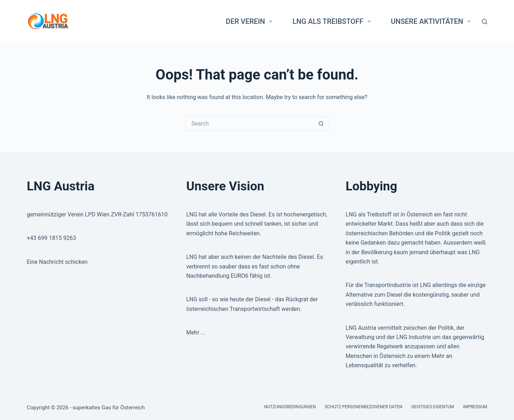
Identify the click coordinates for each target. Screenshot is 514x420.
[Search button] (321, 123)
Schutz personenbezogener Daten (364, 407)
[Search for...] (250, 123)
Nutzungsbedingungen (290, 407)
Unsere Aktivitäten (432, 21)
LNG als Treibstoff (333, 21)
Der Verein (251, 21)
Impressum (475, 407)
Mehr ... (196, 332)
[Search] (485, 22)
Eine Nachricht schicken (57, 262)
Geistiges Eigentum (433, 407)
